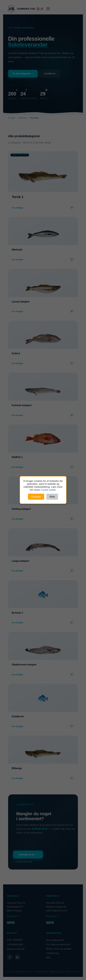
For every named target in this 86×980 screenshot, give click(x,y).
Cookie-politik (48, 490)
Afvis (52, 497)
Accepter (36, 497)
